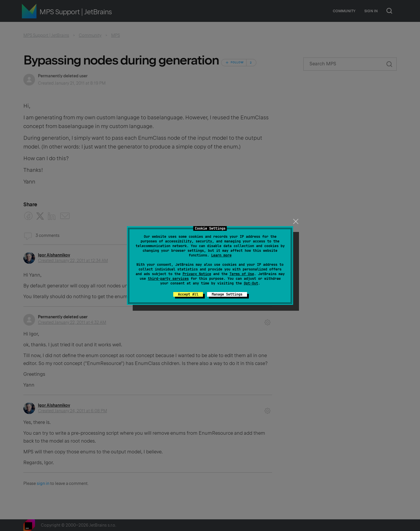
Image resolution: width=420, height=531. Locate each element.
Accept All (188, 294)
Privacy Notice (197, 274)
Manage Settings (227, 294)
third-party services (168, 279)
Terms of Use (242, 274)
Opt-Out (251, 283)
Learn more (221, 255)
